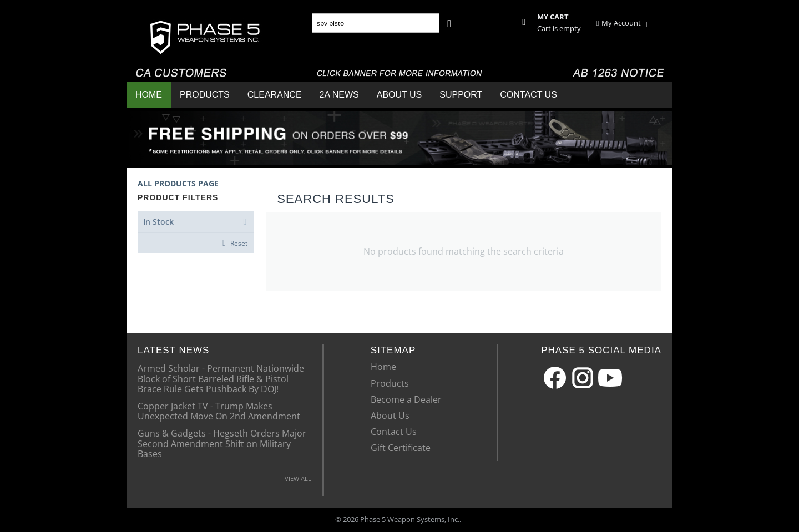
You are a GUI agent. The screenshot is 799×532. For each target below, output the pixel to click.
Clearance (275, 95)
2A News (339, 95)
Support (461, 95)
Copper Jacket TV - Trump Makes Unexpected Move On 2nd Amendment (219, 411)
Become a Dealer (406, 399)
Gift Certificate (401, 448)
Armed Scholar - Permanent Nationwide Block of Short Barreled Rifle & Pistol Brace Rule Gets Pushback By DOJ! (221, 378)
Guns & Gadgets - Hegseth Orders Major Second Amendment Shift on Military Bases (222, 443)
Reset (239, 243)
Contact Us (529, 95)
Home (149, 95)
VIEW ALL (298, 478)
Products (205, 95)
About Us (399, 95)
